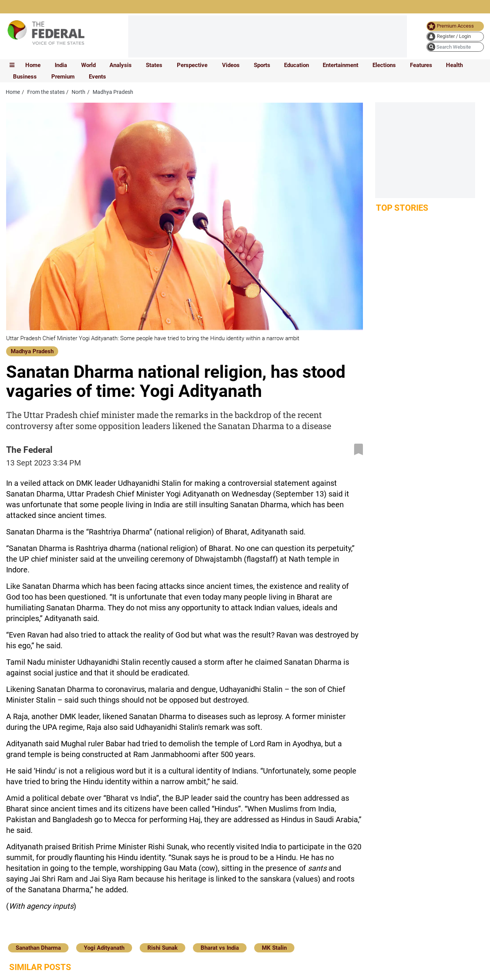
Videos (231, 65)
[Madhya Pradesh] (32, 351)
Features (421, 65)
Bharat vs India (220, 948)
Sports (262, 65)
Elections (384, 65)
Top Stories (402, 208)
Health (454, 65)
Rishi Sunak (163, 948)
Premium (63, 77)
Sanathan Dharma (38, 948)
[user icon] (455, 37)
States (154, 65)
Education (296, 65)
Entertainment (341, 65)
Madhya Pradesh (32, 351)
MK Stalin (274, 948)
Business (25, 77)
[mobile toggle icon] (12, 65)
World (88, 65)
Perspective (192, 65)
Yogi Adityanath (104, 948)
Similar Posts (40, 967)
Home (33, 65)
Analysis (121, 65)
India (61, 65)
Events (97, 77)
